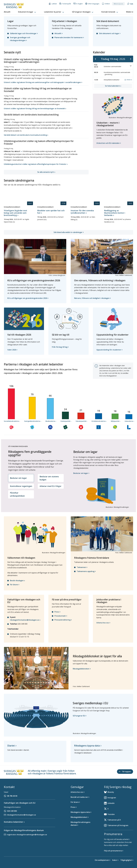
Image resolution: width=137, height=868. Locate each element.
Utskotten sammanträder (118, 66)
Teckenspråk (65, 4)
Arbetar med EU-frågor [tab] (50, 486)
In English (78, 4)
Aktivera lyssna (118, 4)
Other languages (92, 4)
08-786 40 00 (12, 796)
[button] (27, 12)
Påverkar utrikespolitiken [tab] (17, 494)
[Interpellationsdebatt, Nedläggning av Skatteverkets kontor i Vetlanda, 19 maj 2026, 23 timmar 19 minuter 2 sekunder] (119, 215)
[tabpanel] (101, 478)
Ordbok (106, 4)
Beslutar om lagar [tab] (18, 478)
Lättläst (53, 4)
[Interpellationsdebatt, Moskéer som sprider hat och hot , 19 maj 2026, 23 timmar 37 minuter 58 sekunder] (52, 213)
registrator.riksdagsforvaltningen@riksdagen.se (27, 835)
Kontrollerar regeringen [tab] (21, 486)
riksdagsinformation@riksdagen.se (21, 815)
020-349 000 (12, 811)
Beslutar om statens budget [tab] (49, 478)
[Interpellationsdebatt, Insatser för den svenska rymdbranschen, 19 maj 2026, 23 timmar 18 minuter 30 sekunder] (85, 213)
